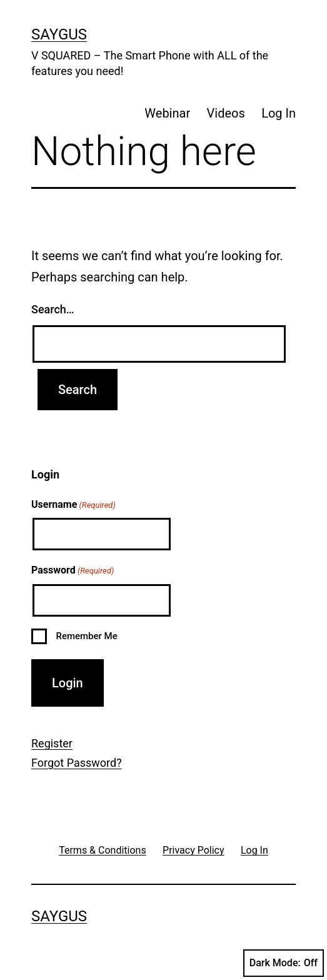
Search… (53, 309)
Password (73, 571)
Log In (279, 113)
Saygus (59, 34)
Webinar (167, 113)
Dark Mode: (284, 963)
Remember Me (86, 636)
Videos (226, 113)
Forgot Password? (77, 763)
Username (73, 505)
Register (52, 743)
